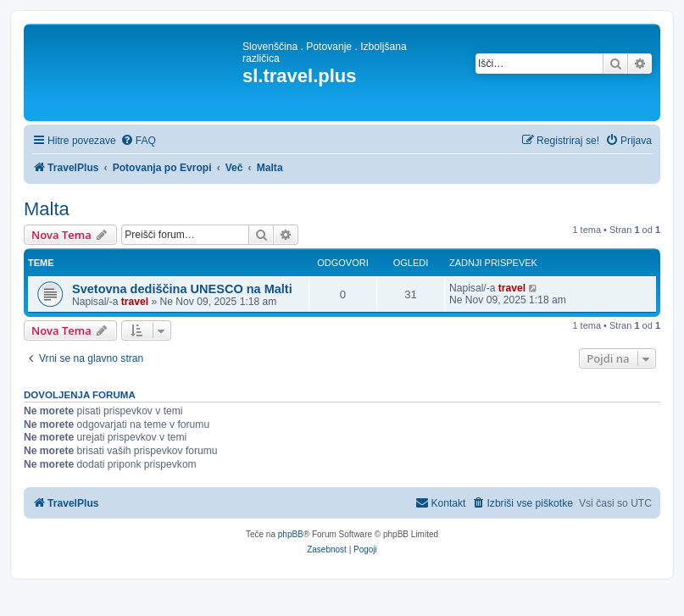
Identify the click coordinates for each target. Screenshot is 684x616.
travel (135, 302)
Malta (47, 209)
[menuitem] (138, 141)
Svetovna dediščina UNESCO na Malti (182, 289)
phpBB (291, 534)
